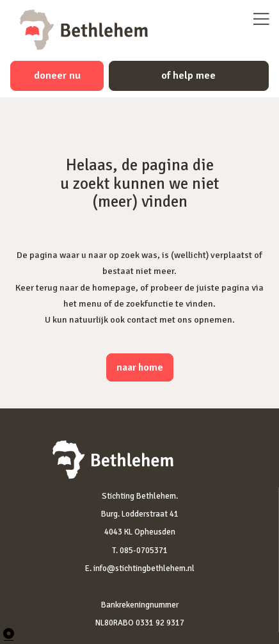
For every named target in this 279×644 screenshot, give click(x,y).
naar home (140, 367)
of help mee (188, 76)
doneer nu (57, 76)
